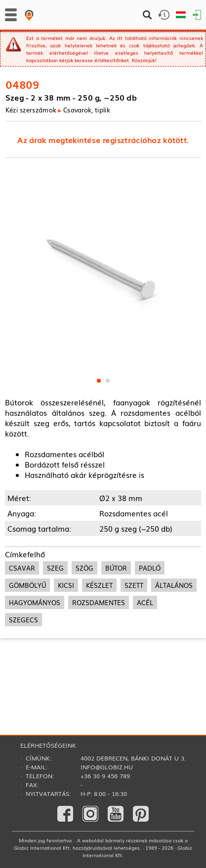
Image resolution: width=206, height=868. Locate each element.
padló (150, 568)
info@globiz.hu (107, 767)
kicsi (66, 585)
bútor (116, 568)
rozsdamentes (99, 602)
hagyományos (35, 602)
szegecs (23, 620)
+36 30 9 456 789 (105, 776)
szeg (55, 568)
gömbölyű (27, 585)
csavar (22, 568)
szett (134, 585)
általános (174, 585)
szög (84, 568)
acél (145, 602)
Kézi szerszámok (31, 110)
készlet (99, 585)
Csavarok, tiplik (86, 110)
